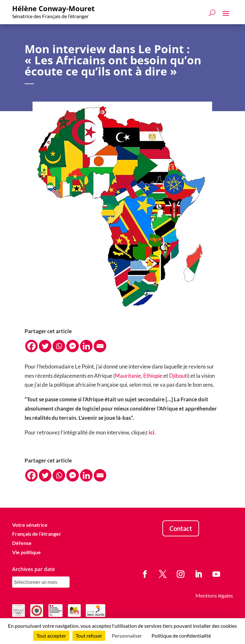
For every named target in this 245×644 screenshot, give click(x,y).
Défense (22, 543)
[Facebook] (31, 346)
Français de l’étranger (37, 534)
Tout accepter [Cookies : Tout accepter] (51, 636)
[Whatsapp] (59, 346)
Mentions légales (214, 595)
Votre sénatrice (30, 525)
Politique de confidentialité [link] (181, 636)
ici (152, 432)
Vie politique (26, 552)
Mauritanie (128, 376)
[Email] (100, 346)
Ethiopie (153, 376)
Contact (181, 528)
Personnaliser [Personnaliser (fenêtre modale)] (127, 636)
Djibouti (178, 376)
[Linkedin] (86, 346)
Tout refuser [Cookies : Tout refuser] (89, 636)
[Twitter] (45, 346)
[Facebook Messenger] (73, 346)
